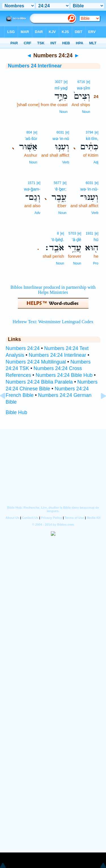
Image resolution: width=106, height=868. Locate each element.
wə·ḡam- (32, 189)
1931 (89, 233)
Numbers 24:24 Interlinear (57, 355)
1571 (32, 183)
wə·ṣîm (84, 88)
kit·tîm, (92, 138)
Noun (86, 112)
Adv (37, 213)
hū (96, 240)
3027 (59, 82)
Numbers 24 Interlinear (35, 66)
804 (29, 132)
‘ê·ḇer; (60, 189)
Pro (96, 263)
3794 (89, 132)
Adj (96, 162)
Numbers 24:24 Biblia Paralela (39, 382)
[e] (88, 82)
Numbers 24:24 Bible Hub (64, 375)
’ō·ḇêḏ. (57, 240)
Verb (66, 162)
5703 (72, 233)
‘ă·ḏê (76, 240)
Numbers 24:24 (23, 348)
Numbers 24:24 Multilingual (36, 362)
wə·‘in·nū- (89, 189)
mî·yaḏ (61, 88)
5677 (58, 183)
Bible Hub (16, 412)
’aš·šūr (31, 138)
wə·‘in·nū (61, 138)
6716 (81, 82)
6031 (60, 132)
